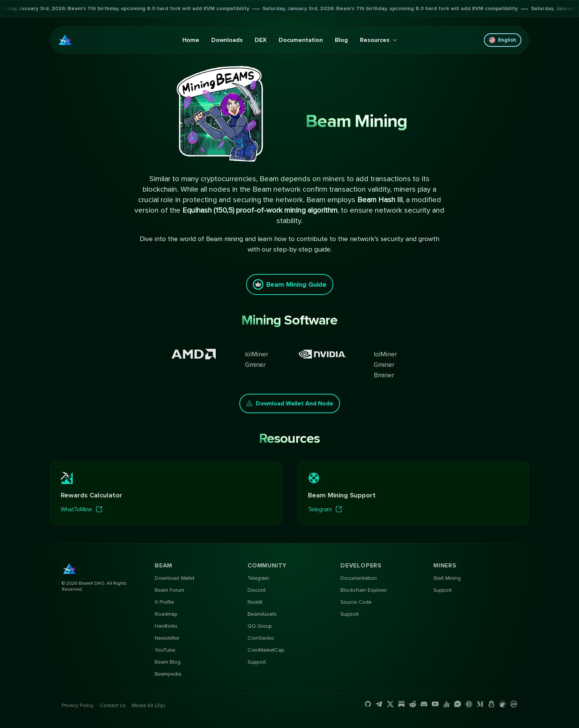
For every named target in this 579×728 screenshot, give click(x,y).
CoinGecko (261, 638)
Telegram (258, 578)
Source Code (356, 602)
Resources (378, 40)
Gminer (255, 365)
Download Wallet (175, 578)
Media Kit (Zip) (148, 705)
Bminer (384, 375)
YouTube (165, 650)
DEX (261, 40)
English (503, 40)
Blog (341, 40)
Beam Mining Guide (290, 284)
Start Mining (447, 578)
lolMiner (257, 354)
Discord (257, 590)
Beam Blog (168, 662)
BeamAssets (262, 614)
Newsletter (167, 638)
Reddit (255, 602)
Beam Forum (169, 590)
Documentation (301, 40)
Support (257, 662)
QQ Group (260, 626)
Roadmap (166, 614)
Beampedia (168, 674)
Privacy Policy (78, 705)
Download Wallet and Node (290, 403)
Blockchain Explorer (364, 590)
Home (191, 40)
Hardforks (166, 626)
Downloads (227, 40)
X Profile (164, 602)
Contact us (113, 705)
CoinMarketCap (266, 650)
